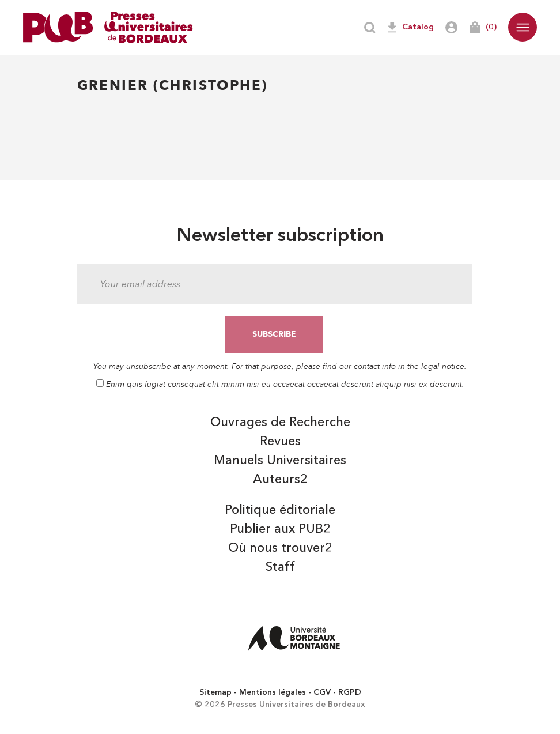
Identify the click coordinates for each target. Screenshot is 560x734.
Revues (280, 442)
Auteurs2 (280, 480)
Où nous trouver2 (280, 548)
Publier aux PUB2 (280, 529)
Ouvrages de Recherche (280, 423)
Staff (280, 567)
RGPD (350, 692)
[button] (523, 27)
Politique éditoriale (280, 510)
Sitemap (215, 692)
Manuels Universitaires (280, 461)
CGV (322, 692)
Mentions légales (273, 692)
